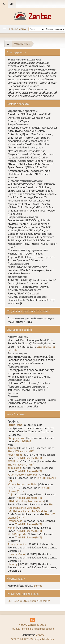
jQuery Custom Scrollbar (22, 474)
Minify (12, 527)
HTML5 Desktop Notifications (26, 501)
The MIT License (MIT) (21, 451)
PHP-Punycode (17, 534)
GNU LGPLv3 (23, 441)
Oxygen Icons (16, 438)
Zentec (38, 586)
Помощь (15, 629)
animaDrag (14, 468)
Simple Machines (40, 601)
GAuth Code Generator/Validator (28, 511)
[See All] (8, 44)
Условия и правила (33, 629)
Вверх (50, 629)
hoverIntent (15, 455)
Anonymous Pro (17, 544)
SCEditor (13, 461)
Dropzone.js (15, 521)
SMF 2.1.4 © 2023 (18, 601)
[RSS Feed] (32, 620)
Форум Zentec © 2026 (32, 625)
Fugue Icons (15, 425)
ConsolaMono (16, 554)
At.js (10, 494)
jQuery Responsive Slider (23, 484)
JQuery (12, 448)
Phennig (13, 564)
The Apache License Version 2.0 (30, 506)
